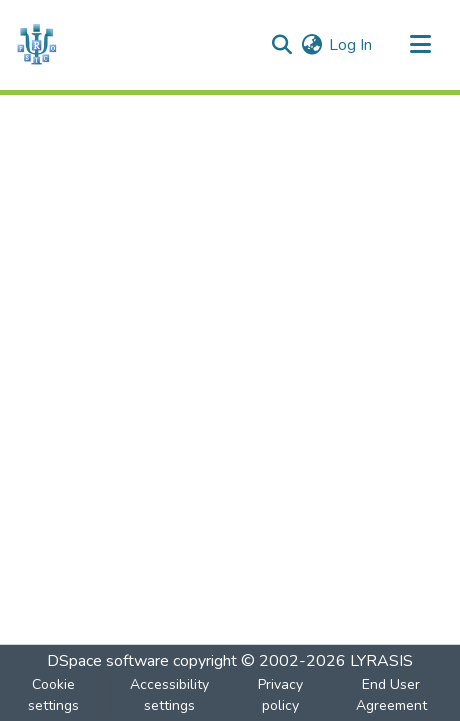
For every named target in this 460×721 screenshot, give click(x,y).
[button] (36, 45)
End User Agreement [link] (391, 695)
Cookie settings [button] (53, 695)
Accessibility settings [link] (169, 695)
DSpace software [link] (108, 661)
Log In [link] (350, 45)
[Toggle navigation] (420, 45)
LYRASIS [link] (381, 661)
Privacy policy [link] (280, 695)
